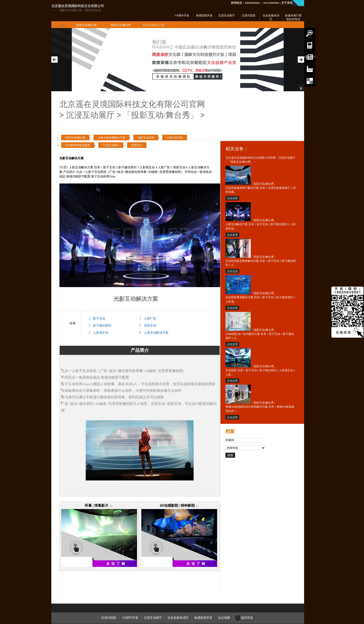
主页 (62, 25)
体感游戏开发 (203, 618)
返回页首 (247, 618)
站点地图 (224, 618)
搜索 (310, 33)
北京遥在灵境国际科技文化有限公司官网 (132, 104)
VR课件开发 (130, 618)
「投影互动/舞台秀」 (86, 25)
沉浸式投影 (109, 618)
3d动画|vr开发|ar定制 (310, 45)
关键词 (230, 440)
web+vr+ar (310, 57)
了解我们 (310, 81)
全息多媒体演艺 (178, 618)
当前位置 (310, 69)
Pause (301, 88)
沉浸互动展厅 (90, 115)
